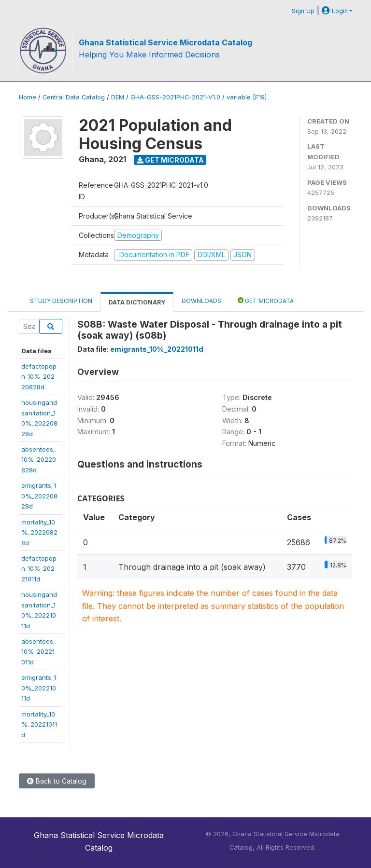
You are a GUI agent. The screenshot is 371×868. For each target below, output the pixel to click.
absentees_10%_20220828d (39, 460)
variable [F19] (247, 97)
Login (335, 11)
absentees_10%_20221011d (39, 652)
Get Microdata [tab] (266, 300)
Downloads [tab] (201, 301)
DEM (118, 97)
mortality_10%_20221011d (39, 724)
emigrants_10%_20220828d (39, 496)
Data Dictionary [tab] (137, 302)
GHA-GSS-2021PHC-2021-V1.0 (175, 97)
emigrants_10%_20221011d (39, 688)
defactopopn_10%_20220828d (39, 377)
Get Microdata (170, 160)
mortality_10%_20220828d (39, 532)
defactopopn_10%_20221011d (39, 569)
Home (28, 97)
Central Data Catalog (74, 97)
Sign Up (303, 11)
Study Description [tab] (61, 301)
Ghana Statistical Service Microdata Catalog (165, 42)
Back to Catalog (57, 781)
